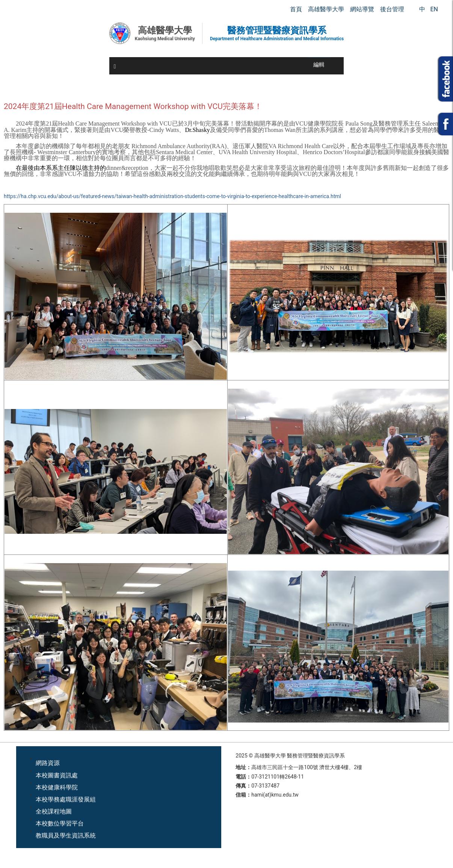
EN (434, 9)
